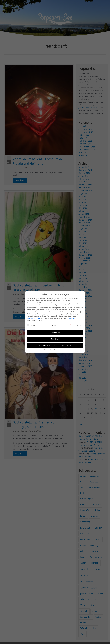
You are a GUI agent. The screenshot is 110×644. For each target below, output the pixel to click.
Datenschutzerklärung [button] (56, 350)
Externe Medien (75, 325)
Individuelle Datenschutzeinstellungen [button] (55, 345)
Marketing (52, 325)
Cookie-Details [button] (46, 350)
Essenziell (32, 325)
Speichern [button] (55, 339)
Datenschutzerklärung (34, 318)
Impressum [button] (65, 350)
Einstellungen (72, 318)
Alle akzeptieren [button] (55, 333)
